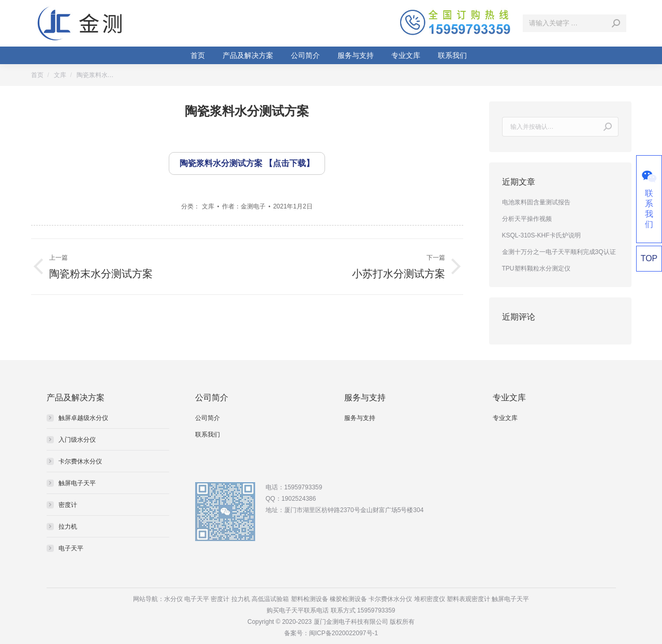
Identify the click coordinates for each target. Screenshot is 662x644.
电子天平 (71, 548)
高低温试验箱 (270, 599)
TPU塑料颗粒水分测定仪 (536, 268)
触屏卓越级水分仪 (83, 418)
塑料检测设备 (310, 599)
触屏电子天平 (77, 483)
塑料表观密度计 (468, 599)
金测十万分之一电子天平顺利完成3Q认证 (559, 252)
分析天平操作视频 (527, 219)
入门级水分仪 (77, 440)
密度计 (68, 505)
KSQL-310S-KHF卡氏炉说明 (541, 235)
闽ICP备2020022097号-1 (343, 633)
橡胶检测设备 (348, 599)
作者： (244, 206)
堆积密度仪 (430, 599)
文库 (208, 206)
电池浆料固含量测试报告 (536, 202)
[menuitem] (198, 55)
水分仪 (173, 599)
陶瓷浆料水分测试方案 (221, 163)
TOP (649, 258)
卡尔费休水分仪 (80, 461)
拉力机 (68, 527)
